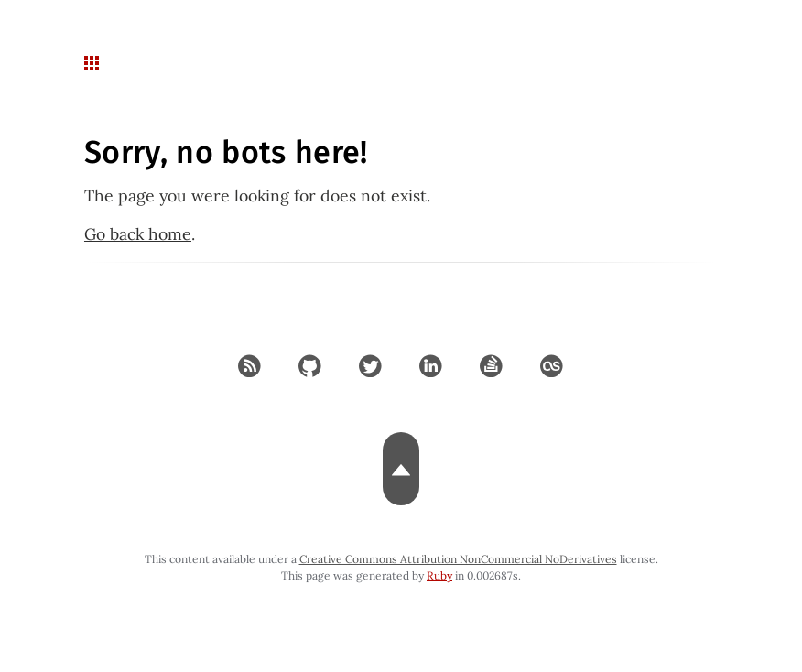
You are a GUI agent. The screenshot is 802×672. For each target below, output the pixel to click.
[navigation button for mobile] (93, 64)
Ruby (439, 575)
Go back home (138, 234)
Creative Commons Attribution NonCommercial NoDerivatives (458, 559)
